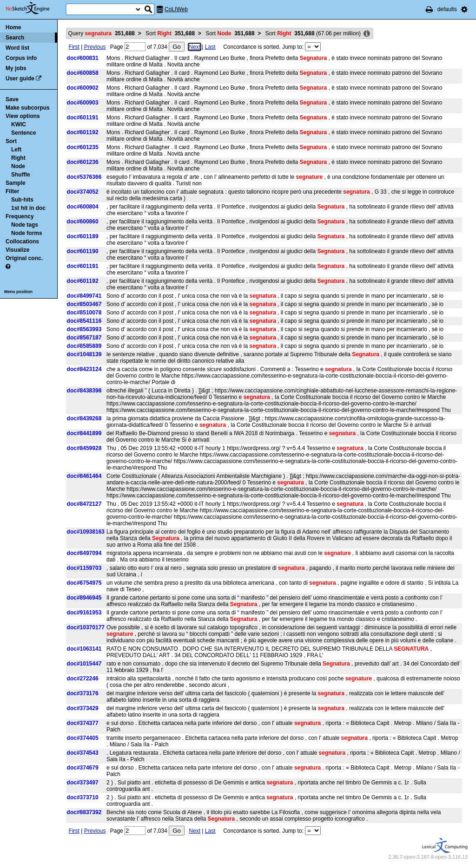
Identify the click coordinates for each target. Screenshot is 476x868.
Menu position (18, 292)
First (74, 47)
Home (13, 27)
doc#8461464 (84, 476)
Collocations (22, 241)
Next (195, 47)
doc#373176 (83, 693)
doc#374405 (83, 738)
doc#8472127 (84, 504)
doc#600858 (83, 73)
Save (12, 99)
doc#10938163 (86, 532)
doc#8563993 (84, 329)
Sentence (23, 133)
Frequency (20, 216)
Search (15, 38)
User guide (20, 78)
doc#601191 (83, 117)
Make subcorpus (28, 108)
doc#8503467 (84, 304)
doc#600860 (83, 222)
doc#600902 (83, 88)
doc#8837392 (84, 812)
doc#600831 (83, 58)
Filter (12, 191)
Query (102, 33)
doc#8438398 (84, 391)
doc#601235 (83, 147)
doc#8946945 (84, 598)
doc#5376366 (84, 177)
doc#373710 (83, 797)
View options (23, 116)
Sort (11, 141)
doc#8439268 (84, 418)
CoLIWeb (176, 9)
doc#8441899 (84, 433)
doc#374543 (83, 753)
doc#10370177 (86, 627)
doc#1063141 (84, 649)
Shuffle (21, 175)
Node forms (27, 233)
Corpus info (21, 58)
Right (18, 158)
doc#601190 (83, 251)
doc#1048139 (84, 354)
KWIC (19, 124)
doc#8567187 (84, 338)
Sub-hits (22, 200)
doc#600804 (83, 207)
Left (16, 150)
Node (18, 166)
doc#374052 (83, 192)
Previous (95, 47)
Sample (16, 183)
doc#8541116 (84, 321)
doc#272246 (83, 679)
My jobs (16, 68)
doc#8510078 (84, 313)
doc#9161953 (84, 613)
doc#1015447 (84, 664)
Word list (17, 48)
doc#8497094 (84, 553)
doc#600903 (83, 103)
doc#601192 (83, 132)
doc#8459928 (84, 448)
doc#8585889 (84, 346)
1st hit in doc (28, 208)
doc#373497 (83, 783)
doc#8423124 (84, 369)
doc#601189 (83, 236)
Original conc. (24, 258)
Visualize (17, 250)
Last (210, 47)
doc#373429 (83, 708)
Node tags (25, 225)
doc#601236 (83, 162)
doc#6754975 (84, 583)
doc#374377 (83, 723)
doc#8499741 (84, 296)
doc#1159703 (84, 568)
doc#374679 (83, 768)
